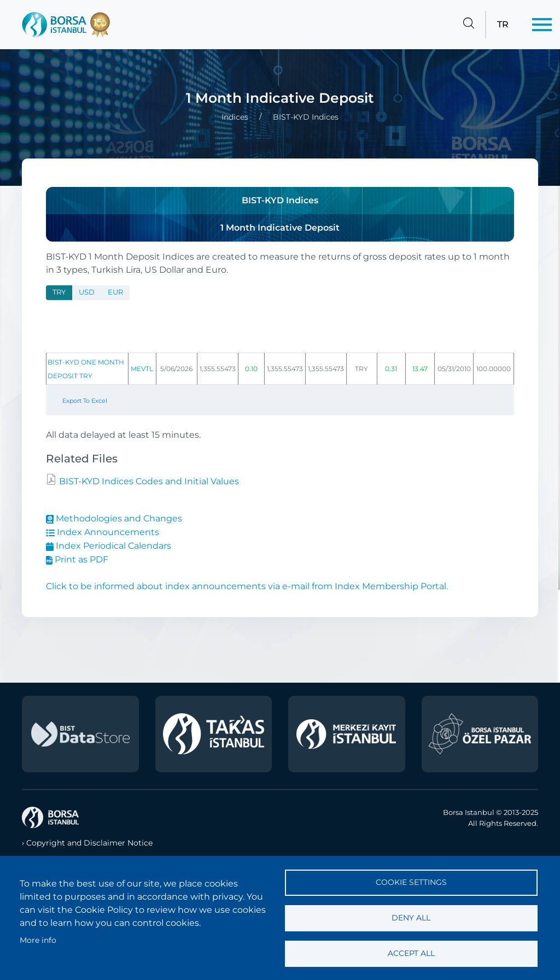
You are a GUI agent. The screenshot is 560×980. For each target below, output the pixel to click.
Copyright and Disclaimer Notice (89, 843)
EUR (115, 292)
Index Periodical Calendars (109, 546)
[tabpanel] (280, 363)
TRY (59, 292)
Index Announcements (103, 532)
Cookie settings (411, 882)
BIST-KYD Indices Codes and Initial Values (148, 481)
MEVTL (142, 369)
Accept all (411, 953)
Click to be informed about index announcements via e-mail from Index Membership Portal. (247, 586)
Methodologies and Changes (114, 518)
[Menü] (542, 25)
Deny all (411, 918)
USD (87, 292)
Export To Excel (85, 401)
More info (38, 940)
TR (503, 24)
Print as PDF (77, 559)
